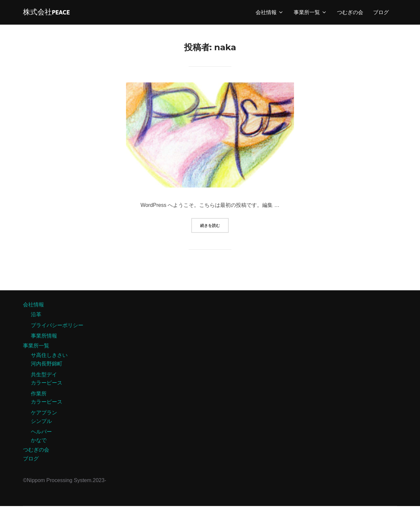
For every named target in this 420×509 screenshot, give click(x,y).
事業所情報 (44, 339)
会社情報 (270, 14)
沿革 (36, 317)
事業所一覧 (310, 14)
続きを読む (214, 226)
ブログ (381, 14)
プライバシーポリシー (57, 328)
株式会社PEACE (51, 13)
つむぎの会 (350, 14)
